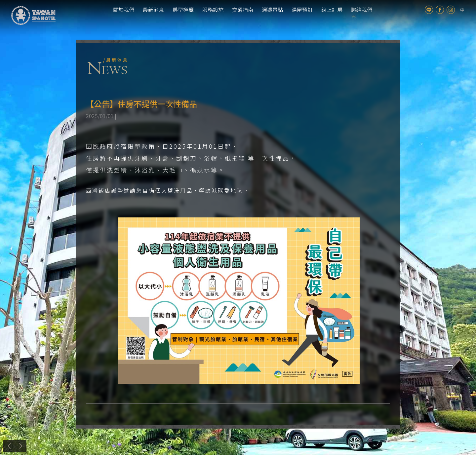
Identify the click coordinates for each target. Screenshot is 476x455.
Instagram (451, 10)
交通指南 (243, 10)
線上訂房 (332, 10)
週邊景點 (272, 10)
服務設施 (213, 10)
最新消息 (153, 10)
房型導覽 (183, 10)
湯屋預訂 (302, 10)
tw (462, 10)
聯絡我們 (362, 10)
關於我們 (124, 10)
